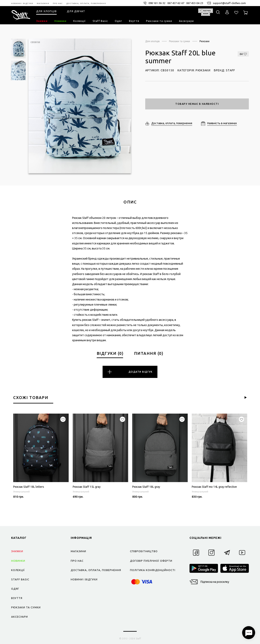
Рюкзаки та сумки (179, 41)
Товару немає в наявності (197, 104)
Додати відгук (130, 372)
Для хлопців (152, 41)
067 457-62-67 (176, 3)
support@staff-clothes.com (229, 3)
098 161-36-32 (157, 3)
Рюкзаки (204, 41)
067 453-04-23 (195, 3)
